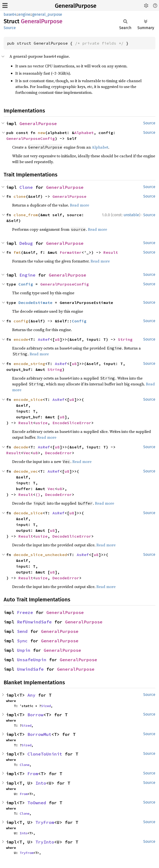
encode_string (29, 364)
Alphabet (84, 133)
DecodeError (59, 453)
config (21, 321)
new (42, 133)
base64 (10, 14)
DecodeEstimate (35, 303)
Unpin (24, 650)
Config (26, 284)
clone (20, 196)
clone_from (26, 215)
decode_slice (28, 513)
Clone (26, 187)
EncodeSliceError (72, 423)
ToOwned (37, 803)
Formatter (71, 252)
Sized (46, 706)
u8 (57, 339)
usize (42, 423)
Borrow (35, 715)
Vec (27, 453)
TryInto (45, 842)
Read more (79, 205)
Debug (26, 243)
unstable (131, 215)
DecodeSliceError (72, 536)
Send (22, 631)
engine (24, 14)
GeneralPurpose (76, 6)
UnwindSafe (30, 669)
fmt (17, 252)
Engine (27, 275)
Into (41, 783)
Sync (22, 641)
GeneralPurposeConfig (31, 138)
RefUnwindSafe (34, 622)
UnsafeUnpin (32, 660)
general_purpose (47, 14)
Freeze (25, 612)
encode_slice (28, 399)
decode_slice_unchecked (40, 555)
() (38, 494)
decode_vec (26, 471)
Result (111, 252)
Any (31, 695)
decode (21, 447)
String (125, 339)
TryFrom (45, 822)
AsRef (44, 339)
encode (21, 339)
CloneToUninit (45, 754)
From (33, 774)
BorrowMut (39, 734)
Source (10, 28)
